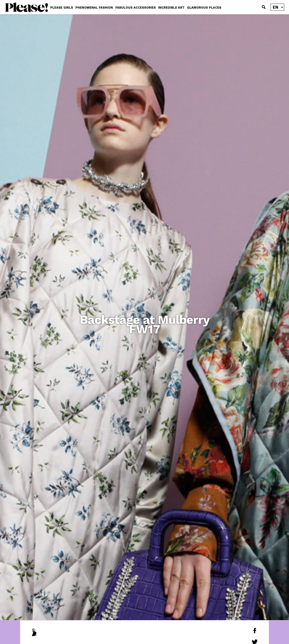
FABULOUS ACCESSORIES (136, 8)
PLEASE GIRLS (62, 8)
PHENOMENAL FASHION (94, 8)
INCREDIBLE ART (171, 8)
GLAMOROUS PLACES (204, 8)
